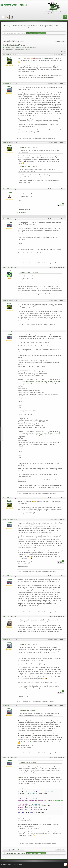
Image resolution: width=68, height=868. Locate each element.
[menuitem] (65, 17)
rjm (9, 270)
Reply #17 (6, 142)
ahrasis (9, 192)
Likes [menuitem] (61, 205)
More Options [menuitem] (60, 41)
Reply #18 (6, 189)
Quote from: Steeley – (29, 147)
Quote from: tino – (28, 711)
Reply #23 (6, 498)
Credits (20, 864)
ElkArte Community (14, 5)
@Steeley (46, 77)
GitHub (46, 27)
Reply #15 (6, 55)
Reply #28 (6, 705)
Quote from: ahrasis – (29, 272)
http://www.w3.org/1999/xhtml (39, 383)
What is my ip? (22, 212)
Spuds (9, 58)
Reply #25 (6, 576)
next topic (62, 52)
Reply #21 (6, 300)
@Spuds (25, 686)
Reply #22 (6, 331)
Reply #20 (6, 267)
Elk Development (12, 33)
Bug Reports (21, 33)
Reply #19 (6, 219)
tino (9, 619)
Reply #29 (6, 757)
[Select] (24, 788)
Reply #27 (6, 639)
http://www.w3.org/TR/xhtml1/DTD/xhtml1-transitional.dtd (41, 381)
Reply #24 (6, 519)
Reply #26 (6, 616)
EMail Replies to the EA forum (36, 33)
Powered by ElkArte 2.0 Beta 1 (9, 864)
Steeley (9, 87)
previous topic (53, 52)
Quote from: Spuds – (28, 194)
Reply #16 (6, 84)
